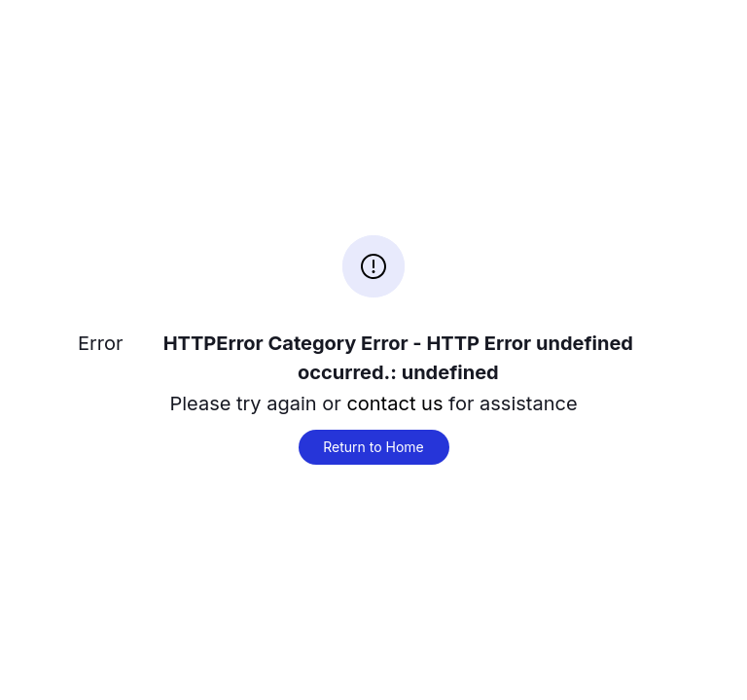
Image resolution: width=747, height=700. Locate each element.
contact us (394, 403)
